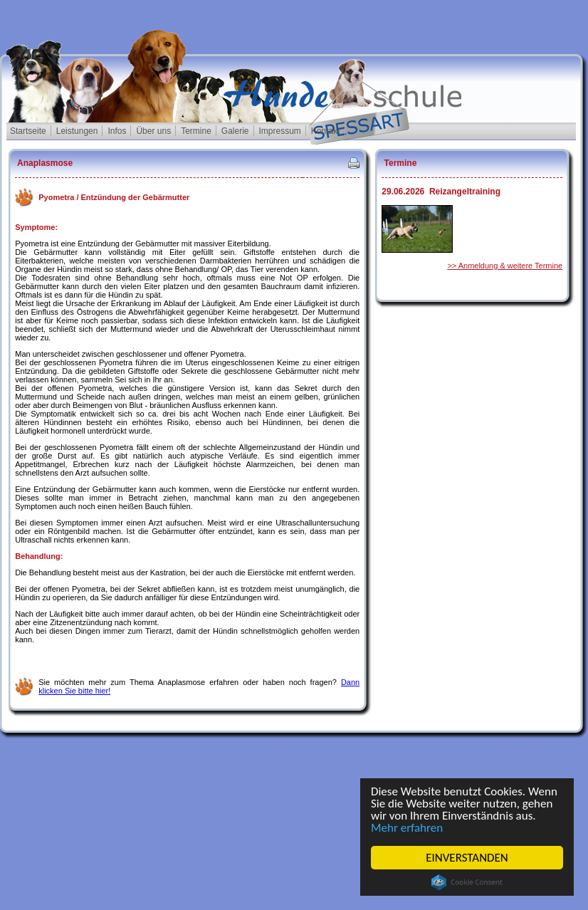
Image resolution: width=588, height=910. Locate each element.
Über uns (153, 131)
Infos (117, 131)
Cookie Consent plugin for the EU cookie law (467, 882)
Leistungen (77, 131)
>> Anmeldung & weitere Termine (505, 266)
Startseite (28, 131)
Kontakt (326, 131)
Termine (196, 131)
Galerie (235, 131)
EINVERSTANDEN (467, 858)
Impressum (280, 131)
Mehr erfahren (407, 828)
